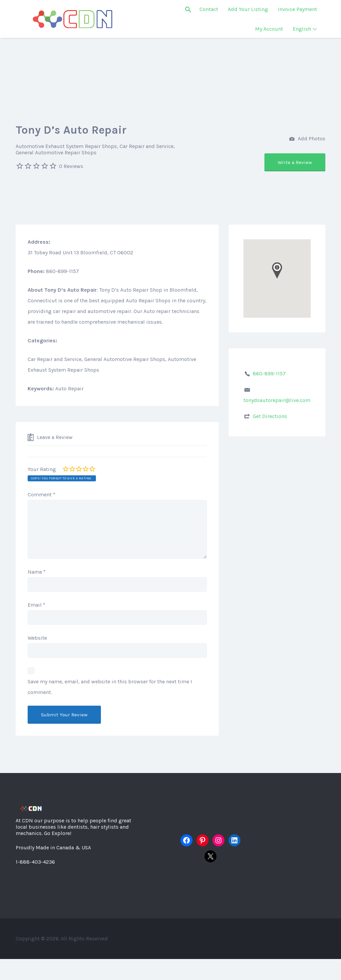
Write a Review (295, 162)
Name (37, 572)
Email (36, 605)
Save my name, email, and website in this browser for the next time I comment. (110, 687)
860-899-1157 (269, 373)
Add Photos (307, 139)
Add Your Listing (248, 9)
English (302, 29)
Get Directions (270, 416)
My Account (269, 29)
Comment (41, 494)
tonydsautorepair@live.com (277, 400)
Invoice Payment (297, 9)
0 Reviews (71, 166)
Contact (209, 9)
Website (37, 638)
